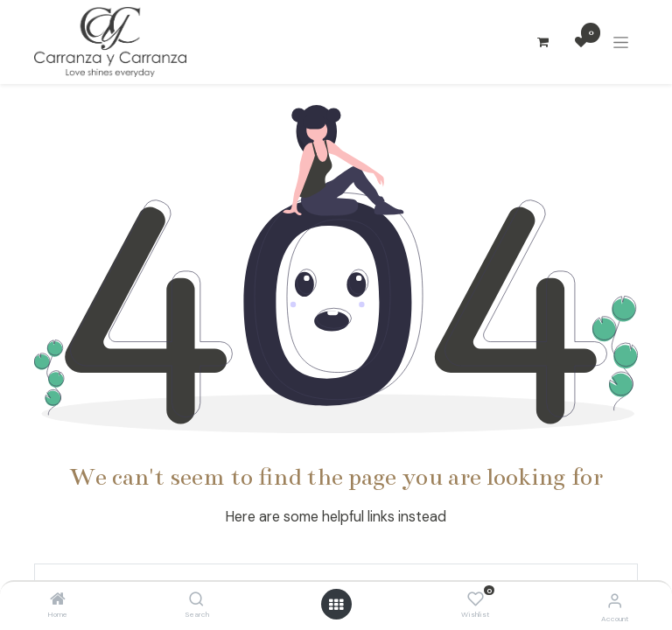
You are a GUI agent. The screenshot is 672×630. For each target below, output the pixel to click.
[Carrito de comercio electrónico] (542, 42)
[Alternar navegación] (621, 42)
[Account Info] (615, 601)
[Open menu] (336, 605)
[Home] (58, 600)
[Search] (196, 600)
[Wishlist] (476, 599)
